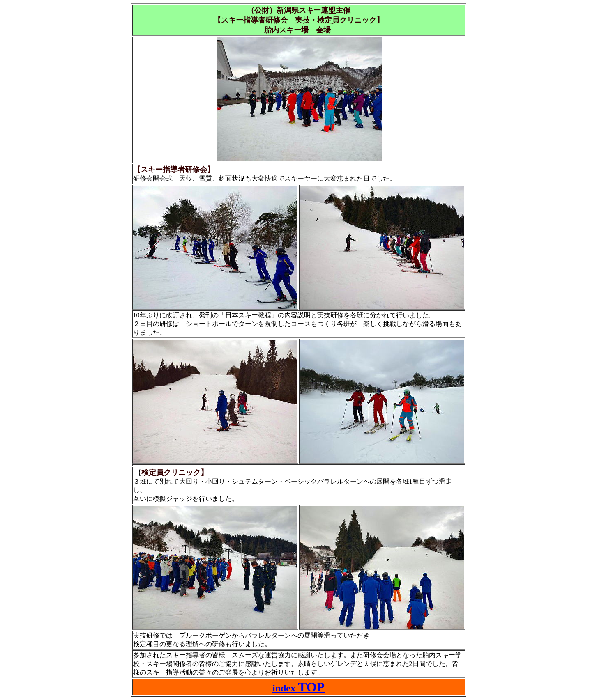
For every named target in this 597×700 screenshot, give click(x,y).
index (298, 688)
